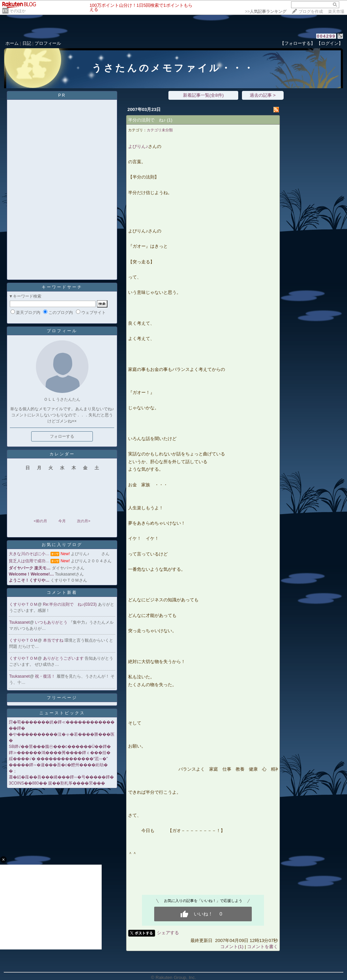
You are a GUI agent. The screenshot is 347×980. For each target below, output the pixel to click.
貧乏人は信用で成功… (29, 561)
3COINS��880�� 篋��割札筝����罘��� (57, 783)
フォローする (62, 436)
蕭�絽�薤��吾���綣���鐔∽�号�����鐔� (61, 777)
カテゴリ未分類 (160, 130)
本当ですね (54, 640)
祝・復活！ (46, 676)
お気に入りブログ (62, 545)
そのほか (18, 11)
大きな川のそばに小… (29, 554)
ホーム (12, 43)
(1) (169, 120)
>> (266, 12)
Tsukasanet (19, 622)
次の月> (84, 521)
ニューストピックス (62, 713)
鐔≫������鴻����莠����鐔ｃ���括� (60, 753)
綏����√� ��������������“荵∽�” (58, 759)
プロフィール (48, 43)
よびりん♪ (138, 146)
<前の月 (40, 521)
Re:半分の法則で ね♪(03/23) (70, 604)
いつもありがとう (52, 622)
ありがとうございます (64, 658)
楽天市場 (336, 12)
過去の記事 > (263, 95)
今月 (62, 521)
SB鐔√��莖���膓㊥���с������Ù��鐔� (60, 747)
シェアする (168, 933)
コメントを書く (262, 947)
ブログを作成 (311, 12)
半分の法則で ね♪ (147, 120)
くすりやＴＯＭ (23, 604)
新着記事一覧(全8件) (203, 95)
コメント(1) (232, 947)
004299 (326, 36)
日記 (27, 43)
